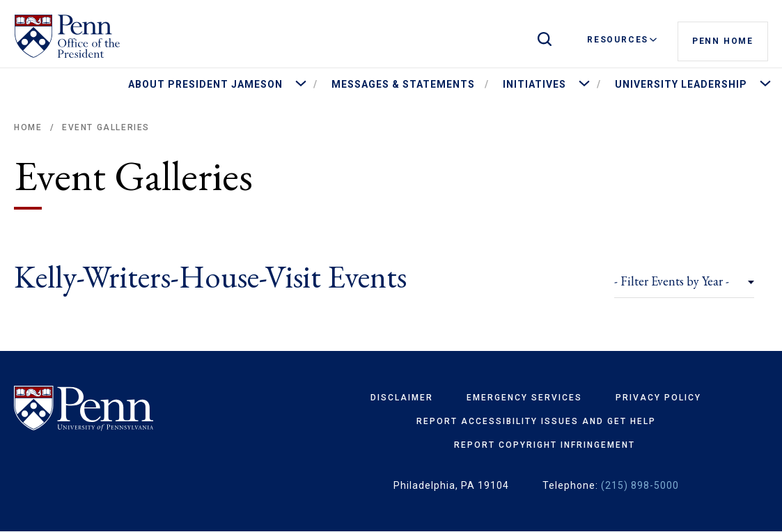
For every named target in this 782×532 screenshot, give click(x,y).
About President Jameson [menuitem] (205, 84)
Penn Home (723, 40)
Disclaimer (402, 398)
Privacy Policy (658, 398)
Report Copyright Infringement (545, 445)
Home (28, 127)
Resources (622, 40)
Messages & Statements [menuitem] (403, 84)
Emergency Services (524, 398)
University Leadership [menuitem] (681, 84)
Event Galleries (106, 127)
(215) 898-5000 (640, 485)
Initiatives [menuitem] (534, 84)
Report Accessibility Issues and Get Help (536, 421)
